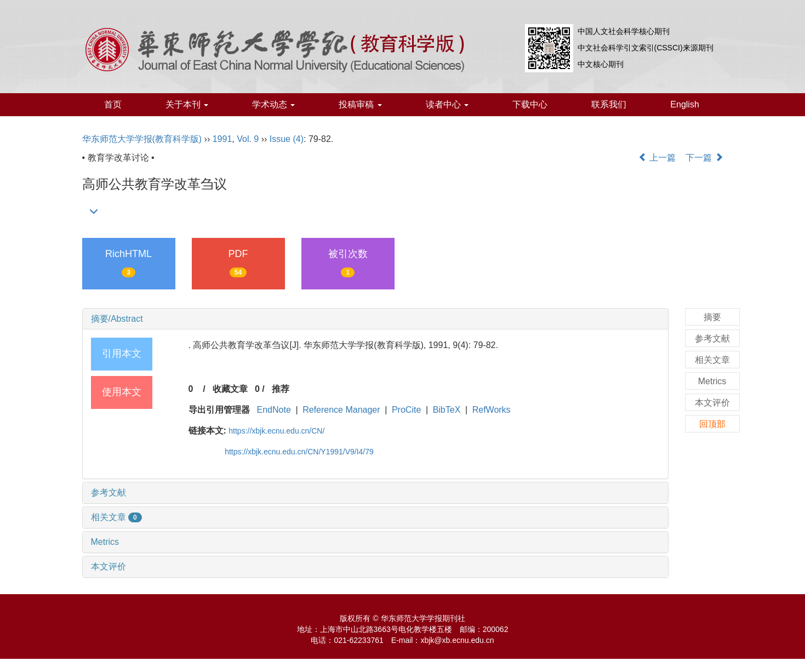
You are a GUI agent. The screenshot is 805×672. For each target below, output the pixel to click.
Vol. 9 (248, 139)
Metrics (105, 542)
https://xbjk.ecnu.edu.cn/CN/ (276, 431)
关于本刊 (187, 104)
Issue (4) (287, 139)
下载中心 (530, 104)
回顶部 (712, 424)
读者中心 (447, 104)
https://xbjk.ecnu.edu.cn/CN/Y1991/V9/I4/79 (299, 452)
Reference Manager (341, 410)
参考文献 (109, 492)
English (684, 104)
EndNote (274, 410)
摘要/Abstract (117, 319)
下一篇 (704, 158)
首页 (113, 104)
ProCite (406, 410)
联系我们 (609, 104)
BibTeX (447, 410)
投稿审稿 (360, 104)
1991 (222, 139)
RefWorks (492, 410)
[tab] (375, 319)
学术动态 (273, 104)
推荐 (281, 389)
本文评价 (109, 566)
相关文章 (116, 517)
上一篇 (657, 158)
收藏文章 (230, 389)
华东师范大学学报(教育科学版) (142, 139)
